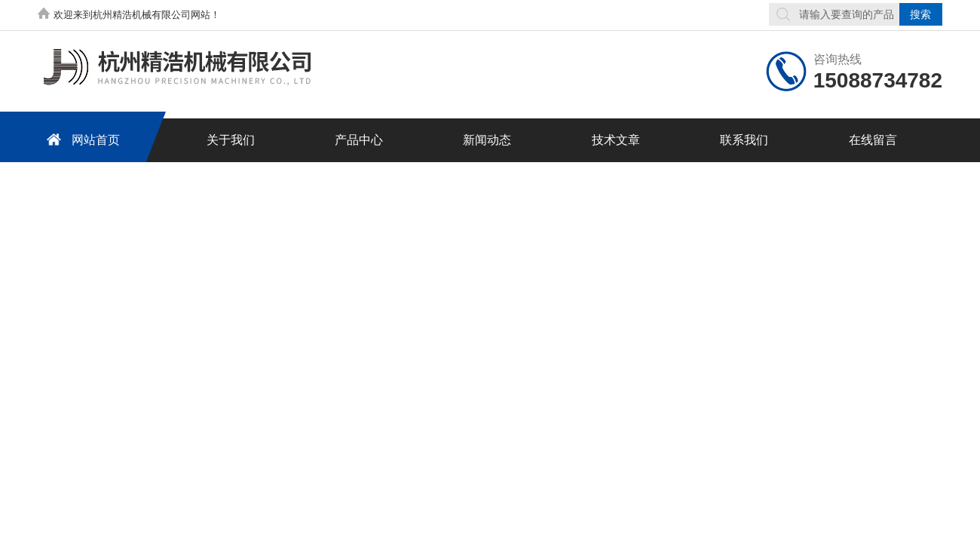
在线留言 (873, 140)
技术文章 (616, 140)
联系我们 (744, 140)
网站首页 (81, 139)
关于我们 (231, 140)
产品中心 (359, 140)
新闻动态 (487, 140)
